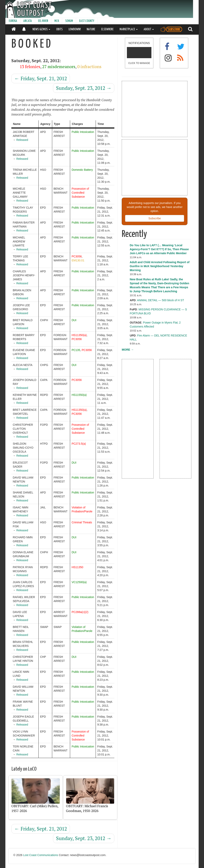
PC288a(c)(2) (80, 612)
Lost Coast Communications (41, 855)
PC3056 (77, 256)
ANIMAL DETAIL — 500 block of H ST (161, 300)
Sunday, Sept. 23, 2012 (84, 88)
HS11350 (77, 567)
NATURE (91, 29)
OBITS (59, 29)
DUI (74, 320)
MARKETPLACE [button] (129, 29)
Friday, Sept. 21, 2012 (41, 78)
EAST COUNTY (87, 21)
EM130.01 (78, 260)
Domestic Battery (82, 170)
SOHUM (69, 21)
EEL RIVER (43, 21)
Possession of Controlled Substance (80, 193)
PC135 (76, 350)
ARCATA (28, 21)
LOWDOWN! (75, 29)
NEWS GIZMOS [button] (41, 29)
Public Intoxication (83, 132)
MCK (57, 21)
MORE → (128, 350)
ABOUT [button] (149, 29)
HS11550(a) (79, 395)
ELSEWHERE (107, 29)
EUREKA (13, 21)
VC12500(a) (79, 582)
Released (22, 140)
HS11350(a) (79, 335)
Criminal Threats (82, 522)
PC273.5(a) (79, 444)
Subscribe (155, 218)
